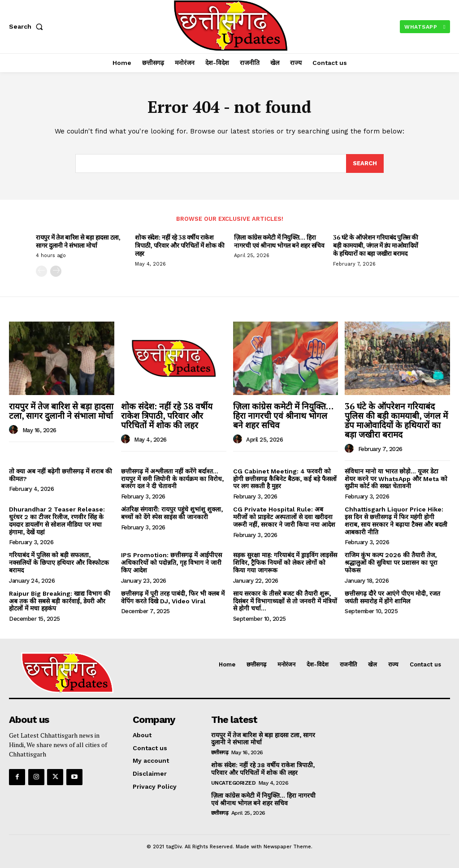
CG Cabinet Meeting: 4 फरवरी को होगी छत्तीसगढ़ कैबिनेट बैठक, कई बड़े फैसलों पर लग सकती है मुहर (285, 479)
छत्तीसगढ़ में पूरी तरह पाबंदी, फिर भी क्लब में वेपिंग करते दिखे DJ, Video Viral (173, 597)
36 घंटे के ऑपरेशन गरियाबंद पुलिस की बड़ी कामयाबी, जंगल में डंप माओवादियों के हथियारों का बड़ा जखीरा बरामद (376, 245)
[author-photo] (15, 430)
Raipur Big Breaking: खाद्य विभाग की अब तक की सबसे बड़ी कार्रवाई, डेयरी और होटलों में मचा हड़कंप (60, 601)
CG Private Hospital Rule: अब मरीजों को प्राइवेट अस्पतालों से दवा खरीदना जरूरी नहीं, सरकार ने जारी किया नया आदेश (284, 517)
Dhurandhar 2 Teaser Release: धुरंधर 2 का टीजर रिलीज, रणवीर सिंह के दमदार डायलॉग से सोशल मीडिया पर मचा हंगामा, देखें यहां (57, 520)
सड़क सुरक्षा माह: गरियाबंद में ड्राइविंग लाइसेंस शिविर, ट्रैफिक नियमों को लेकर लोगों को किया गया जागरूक (285, 563)
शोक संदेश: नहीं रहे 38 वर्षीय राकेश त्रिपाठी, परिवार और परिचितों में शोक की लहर (180, 245)
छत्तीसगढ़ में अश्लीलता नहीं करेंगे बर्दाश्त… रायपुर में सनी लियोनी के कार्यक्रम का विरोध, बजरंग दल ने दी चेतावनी (172, 479)
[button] (28, 26)
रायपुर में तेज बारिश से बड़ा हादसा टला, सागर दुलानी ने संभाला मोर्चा (78, 241)
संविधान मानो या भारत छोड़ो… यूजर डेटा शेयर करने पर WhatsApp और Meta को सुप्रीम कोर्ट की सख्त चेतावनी (396, 479)
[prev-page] (41, 271)
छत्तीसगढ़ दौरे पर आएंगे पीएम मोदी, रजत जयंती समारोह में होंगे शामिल (392, 597)
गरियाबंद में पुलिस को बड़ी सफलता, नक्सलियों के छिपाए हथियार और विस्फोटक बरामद (59, 563)
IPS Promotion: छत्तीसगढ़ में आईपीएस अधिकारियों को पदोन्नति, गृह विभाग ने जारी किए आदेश (171, 563)
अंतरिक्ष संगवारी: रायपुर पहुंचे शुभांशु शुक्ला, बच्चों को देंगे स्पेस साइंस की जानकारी (172, 513)
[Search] (365, 163)
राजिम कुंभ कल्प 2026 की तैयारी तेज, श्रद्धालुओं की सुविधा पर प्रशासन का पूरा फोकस (391, 563)
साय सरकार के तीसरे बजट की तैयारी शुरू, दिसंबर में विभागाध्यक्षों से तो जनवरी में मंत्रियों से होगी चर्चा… (285, 601)
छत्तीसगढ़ (220, 752)
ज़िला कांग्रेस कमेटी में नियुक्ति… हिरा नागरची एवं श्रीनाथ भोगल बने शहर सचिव (279, 241)
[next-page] (56, 271)
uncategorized (234, 783)
